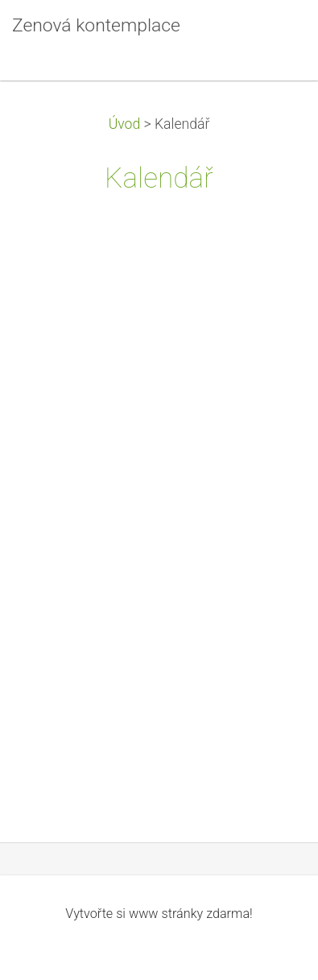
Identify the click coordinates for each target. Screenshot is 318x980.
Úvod (125, 124)
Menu (274, 36)
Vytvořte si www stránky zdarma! (159, 914)
